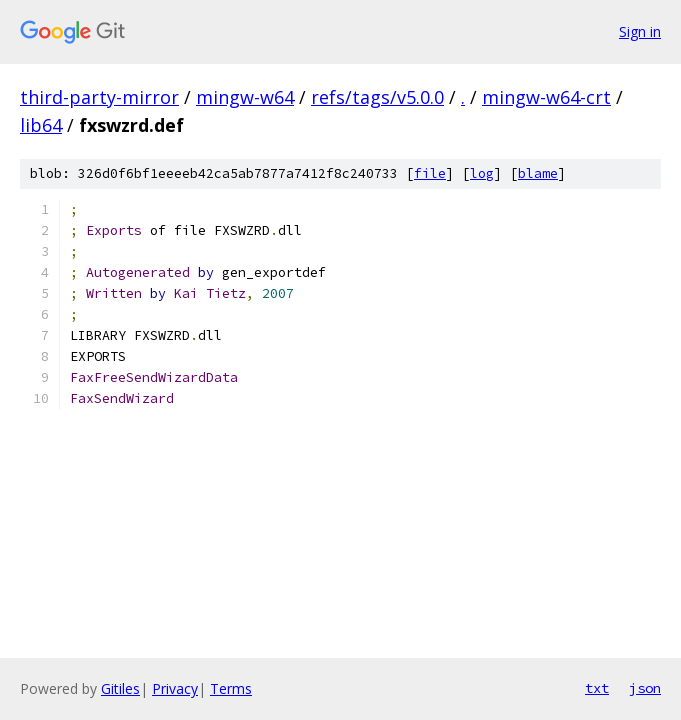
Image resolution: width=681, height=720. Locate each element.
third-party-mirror (99, 97)
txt (597, 688)
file (430, 173)
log (482, 173)
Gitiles (120, 688)
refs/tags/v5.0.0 (377, 97)
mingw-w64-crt (546, 97)
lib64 (41, 125)
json (645, 688)
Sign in (640, 31)
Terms (231, 688)
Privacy (175, 688)
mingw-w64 (245, 97)
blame (538, 173)
